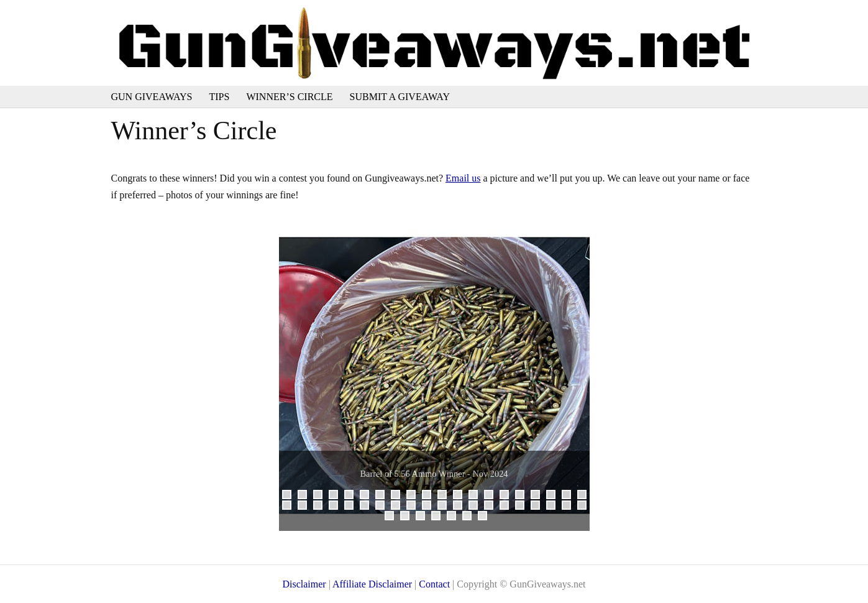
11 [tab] (446, 496)
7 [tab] (380, 495)
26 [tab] (368, 507)
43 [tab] (424, 518)
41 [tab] (393, 518)
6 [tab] (364, 495)
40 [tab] (586, 507)
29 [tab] (415, 507)
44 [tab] (440, 518)
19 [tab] (570, 496)
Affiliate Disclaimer (372, 584)
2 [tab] (302, 495)
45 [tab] (455, 518)
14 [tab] (492, 496)
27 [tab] (384, 507)
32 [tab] (461, 507)
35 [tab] (508, 507)
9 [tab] (411, 495)
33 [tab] (477, 507)
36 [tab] (523, 507)
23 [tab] (322, 507)
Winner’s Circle (289, 97)
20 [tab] (586, 496)
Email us (463, 178)
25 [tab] (353, 507)
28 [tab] (399, 507)
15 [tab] (508, 496)
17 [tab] (539, 496)
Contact (434, 584)
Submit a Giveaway (400, 97)
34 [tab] (492, 507)
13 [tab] (477, 496)
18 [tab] (555, 496)
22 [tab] (306, 507)
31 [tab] (446, 507)
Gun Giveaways (152, 97)
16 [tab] (523, 496)
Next (574, 375)
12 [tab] (461, 496)
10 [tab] (430, 496)
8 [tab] (395, 495)
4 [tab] (333, 495)
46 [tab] (471, 518)
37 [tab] (539, 507)
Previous (295, 375)
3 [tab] (318, 495)
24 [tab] (337, 507)
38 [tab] (555, 507)
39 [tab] (570, 507)
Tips (220, 97)
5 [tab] (349, 495)
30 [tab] (430, 507)
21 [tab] (290, 507)
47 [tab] (486, 518)
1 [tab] (287, 495)
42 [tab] (409, 518)
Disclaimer (304, 584)
